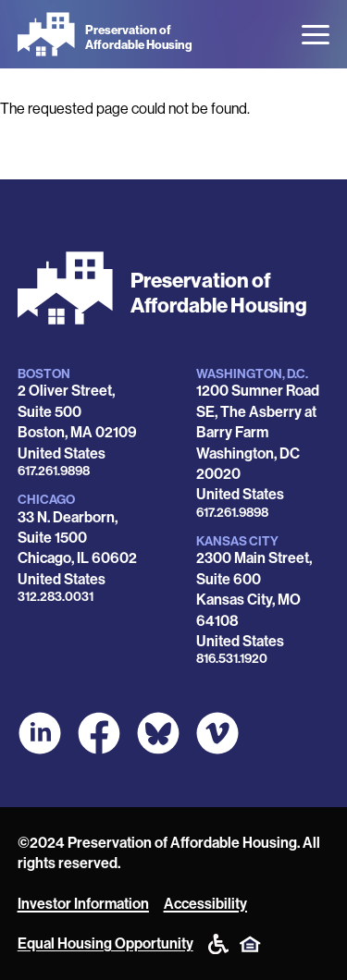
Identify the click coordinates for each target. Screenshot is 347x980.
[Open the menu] (316, 35)
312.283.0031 (56, 597)
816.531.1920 (232, 659)
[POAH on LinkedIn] (40, 733)
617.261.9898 (54, 471)
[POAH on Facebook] (99, 733)
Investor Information (83, 904)
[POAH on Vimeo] (217, 733)
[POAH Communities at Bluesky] (158, 733)
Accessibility (205, 904)
